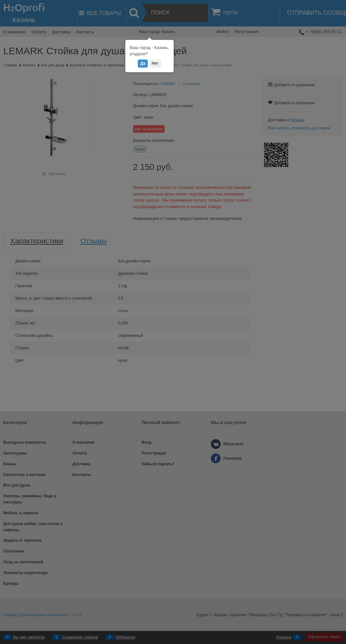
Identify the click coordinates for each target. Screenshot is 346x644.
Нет (155, 63)
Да (143, 63)
